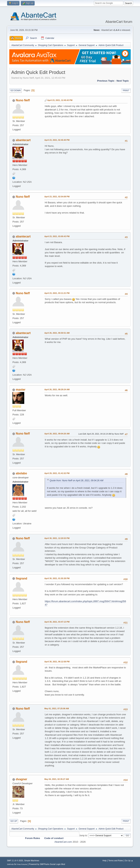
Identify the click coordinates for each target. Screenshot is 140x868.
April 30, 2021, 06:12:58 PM (57, 662)
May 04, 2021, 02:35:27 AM (57, 779)
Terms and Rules (116, 861)
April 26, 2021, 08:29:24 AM (57, 389)
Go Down (15, 91)
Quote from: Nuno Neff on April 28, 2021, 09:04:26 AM (76, 481)
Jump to (83, 835)
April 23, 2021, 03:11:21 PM (57, 293)
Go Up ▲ (129, 861)
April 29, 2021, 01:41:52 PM (57, 473)
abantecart (23, 140)
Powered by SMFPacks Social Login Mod (47, 864)
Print (126, 91)
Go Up (14, 821)
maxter (21, 390)
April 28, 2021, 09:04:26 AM (57, 434)
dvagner (22, 779)
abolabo (21, 473)
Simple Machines (32, 861)
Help (104, 861)
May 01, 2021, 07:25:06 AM (57, 708)
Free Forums (22, 864)
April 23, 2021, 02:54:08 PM (57, 197)
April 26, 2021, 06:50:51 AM (57, 333)
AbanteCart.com (63, 842)
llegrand (22, 578)
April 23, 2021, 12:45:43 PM (60, 100)
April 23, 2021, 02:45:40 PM (57, 140)
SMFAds (10, 864)
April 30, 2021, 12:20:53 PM (57, 538)
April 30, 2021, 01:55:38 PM (57, 578)
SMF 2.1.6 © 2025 (15, 861)
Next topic (123, 81)
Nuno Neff (23, 100)
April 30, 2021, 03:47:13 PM (57, 622)
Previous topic (106, 81)
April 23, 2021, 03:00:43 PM (57, 236)
